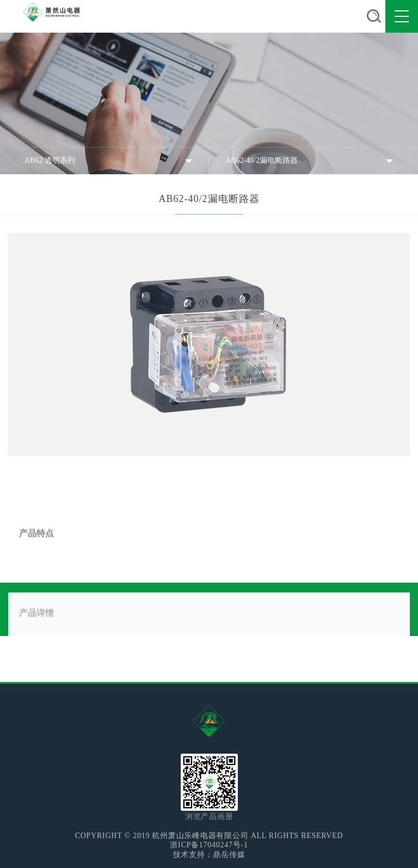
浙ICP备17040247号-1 (209, 845)
